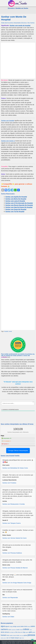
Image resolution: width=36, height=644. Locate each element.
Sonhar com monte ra (8, 141)
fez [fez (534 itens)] (14, 632)
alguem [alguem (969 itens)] (7, 626)
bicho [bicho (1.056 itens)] (26, 626)
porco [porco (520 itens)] (5, 638)
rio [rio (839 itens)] (9, 638)
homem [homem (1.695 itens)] (4, 635)
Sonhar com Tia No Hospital (15, 212)
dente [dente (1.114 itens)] (3, 632)
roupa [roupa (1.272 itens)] (12, 638)
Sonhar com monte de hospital (20, 26)
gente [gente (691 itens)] (34, 632)
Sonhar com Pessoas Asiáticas (12, 553)
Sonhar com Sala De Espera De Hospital (19, 207)
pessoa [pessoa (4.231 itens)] (31, 635)
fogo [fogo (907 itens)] (24, 632)
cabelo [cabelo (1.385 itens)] (33, 626)
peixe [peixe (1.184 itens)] (26, 635)
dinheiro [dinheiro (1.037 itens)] (7, 632)
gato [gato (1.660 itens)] (30, 632)
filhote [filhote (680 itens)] (19, 632)
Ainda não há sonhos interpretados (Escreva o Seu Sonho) (18, 23)
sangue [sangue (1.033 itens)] (17, 638)
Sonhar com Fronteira (9, 483)
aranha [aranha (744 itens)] (19, 626)
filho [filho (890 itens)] (16, 632)
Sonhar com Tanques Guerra (12, 523)
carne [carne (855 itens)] (10, 630)
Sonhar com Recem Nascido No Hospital (19, 205)
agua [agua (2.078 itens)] (3, 626)
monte (10, 331)
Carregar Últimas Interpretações (18, 451)
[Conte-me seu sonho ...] (18, 403)
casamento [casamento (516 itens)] (14, 630)
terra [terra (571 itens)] (23, 638)
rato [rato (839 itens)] (7, 638)
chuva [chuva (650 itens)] (21, 630)
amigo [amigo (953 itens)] (15, 626)
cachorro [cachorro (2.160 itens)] (4, 629)
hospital (6, 331)
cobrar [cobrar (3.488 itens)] (26, 629)
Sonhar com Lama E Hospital (15, 201)
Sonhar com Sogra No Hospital (16, 209)
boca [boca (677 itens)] (29, 627)
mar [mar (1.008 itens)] (8, 635)
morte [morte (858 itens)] (18, 635)
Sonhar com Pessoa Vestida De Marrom (15, 568)
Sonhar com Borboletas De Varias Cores (15, 468)
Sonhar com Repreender (10, 598)
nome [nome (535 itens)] (21, 635)
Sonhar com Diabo (8, 617)
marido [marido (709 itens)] (11, 635)
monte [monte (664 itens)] (14, 635)
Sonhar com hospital (8, 121)
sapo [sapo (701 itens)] (20, 638)
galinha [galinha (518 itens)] (27, 632)
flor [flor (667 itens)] (22, 632)
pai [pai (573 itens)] (23, 635)
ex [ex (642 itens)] (10, 632)
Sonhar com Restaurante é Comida (14, 504)
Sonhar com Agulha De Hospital (16, 197)
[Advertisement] (18, 61)
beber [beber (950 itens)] (22, 626)
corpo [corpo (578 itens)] (31, 630)
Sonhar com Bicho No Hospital (16, 199)
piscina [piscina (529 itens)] (2, 638)
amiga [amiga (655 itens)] (11, 627)
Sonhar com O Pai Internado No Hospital (19, 203)
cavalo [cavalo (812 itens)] (18, 630)
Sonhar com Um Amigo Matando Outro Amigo (17, 583)
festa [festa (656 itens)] (12, 632)
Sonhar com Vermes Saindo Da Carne (14, 538)
